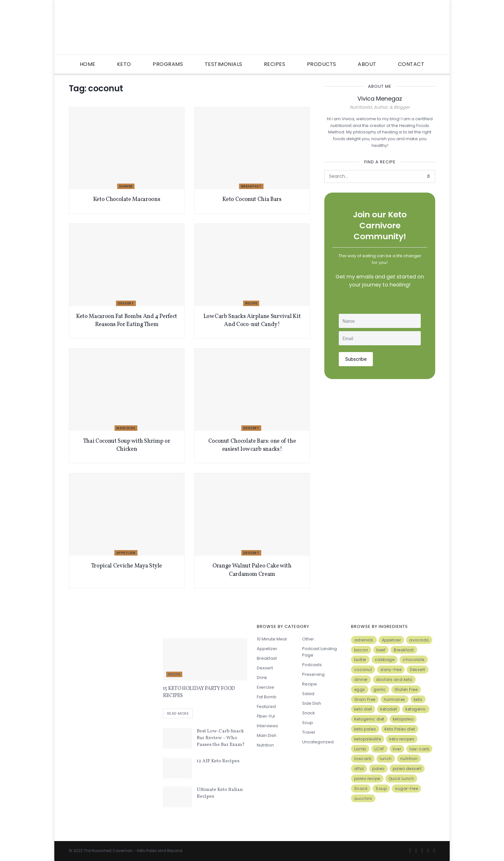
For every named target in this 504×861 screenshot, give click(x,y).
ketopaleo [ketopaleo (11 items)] (403, 719)
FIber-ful (266, 716)
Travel (309, 732)
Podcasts (312, 665)
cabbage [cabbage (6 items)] (385, 660)
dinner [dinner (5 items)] (361, 680)
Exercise (265, 687)
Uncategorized (318, 742)
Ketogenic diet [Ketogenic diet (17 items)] (369, 719)
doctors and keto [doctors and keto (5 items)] (394, 680)
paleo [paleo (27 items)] (378, 769)
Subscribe (356, 359)
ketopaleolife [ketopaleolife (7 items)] (368, 739)
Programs (168, 64)
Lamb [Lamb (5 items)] (360, 749)
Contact (411, 64)
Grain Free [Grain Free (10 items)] (365, 699)
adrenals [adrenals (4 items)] (364, 640)
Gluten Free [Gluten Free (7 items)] (406, 689)
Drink (262, 678)
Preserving (313, 674)
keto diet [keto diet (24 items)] (363, 709)
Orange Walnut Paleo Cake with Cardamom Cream (252, 570)
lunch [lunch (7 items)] (386, 759)
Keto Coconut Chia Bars (252, 199)
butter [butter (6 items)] (360, 660)
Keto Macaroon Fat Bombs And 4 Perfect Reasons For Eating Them (127, 321)
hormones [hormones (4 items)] (395, 699)
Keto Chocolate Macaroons (127, 199)
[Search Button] (429, 177)
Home (88, 64)
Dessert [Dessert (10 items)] (418, 670)
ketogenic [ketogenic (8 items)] (416, 709)
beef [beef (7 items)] (381, 650)
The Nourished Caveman (108, 851)
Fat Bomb (267, 697)
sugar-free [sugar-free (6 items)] (406, 788)
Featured (266, 707)
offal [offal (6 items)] (359, 769)
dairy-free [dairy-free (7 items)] (391, 670)
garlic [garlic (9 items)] (380, 689)
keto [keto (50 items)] (418, 699)
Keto (124, 64)
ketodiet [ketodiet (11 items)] (389, 709)
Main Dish (126, 428)
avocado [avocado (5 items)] (419, 640)
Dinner (126, 186)
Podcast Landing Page (319, 652)
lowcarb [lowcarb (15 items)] (363, 759)
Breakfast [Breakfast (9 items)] (404, 650)
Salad (308, 694)
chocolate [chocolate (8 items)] (414, 660)
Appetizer (126, 553)
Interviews (267, 726)
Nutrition (265, 745)
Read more (178, 714)
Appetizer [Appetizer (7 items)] (392, 640)
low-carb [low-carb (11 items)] (419, 749)
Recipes (275, 64)
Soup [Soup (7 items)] (381, 788)
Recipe (251, 303)
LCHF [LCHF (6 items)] (379, 749)
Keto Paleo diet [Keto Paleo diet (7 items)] (400, 729)
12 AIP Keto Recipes (218, 761)
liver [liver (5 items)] (397, 749)
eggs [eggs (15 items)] (360, 689)
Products (322, 64)
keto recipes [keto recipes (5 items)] (402, 739)
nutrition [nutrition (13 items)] (409, 759)
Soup (308, 723)
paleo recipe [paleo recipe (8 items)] (367, 779)
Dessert (126, 303)
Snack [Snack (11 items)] (361, 788)
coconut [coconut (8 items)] (363, 670)
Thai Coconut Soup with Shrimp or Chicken (127, 445)
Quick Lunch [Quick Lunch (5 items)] (401, 779)
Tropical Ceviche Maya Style (127, 566)
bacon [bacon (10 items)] (361, 650)
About (367, 64)
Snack (309, 713)
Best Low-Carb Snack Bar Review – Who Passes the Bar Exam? (221, 738)
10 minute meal (272, 639)
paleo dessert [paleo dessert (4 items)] (407, 769)
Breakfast (251, 186)
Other (308, 639)
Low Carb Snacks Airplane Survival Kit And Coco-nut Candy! (252, 321)
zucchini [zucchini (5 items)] (363, 798)
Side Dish (312, 703)
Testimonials (224, 64)
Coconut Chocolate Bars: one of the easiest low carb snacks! (252, 445)
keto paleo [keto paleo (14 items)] (365, 729)
